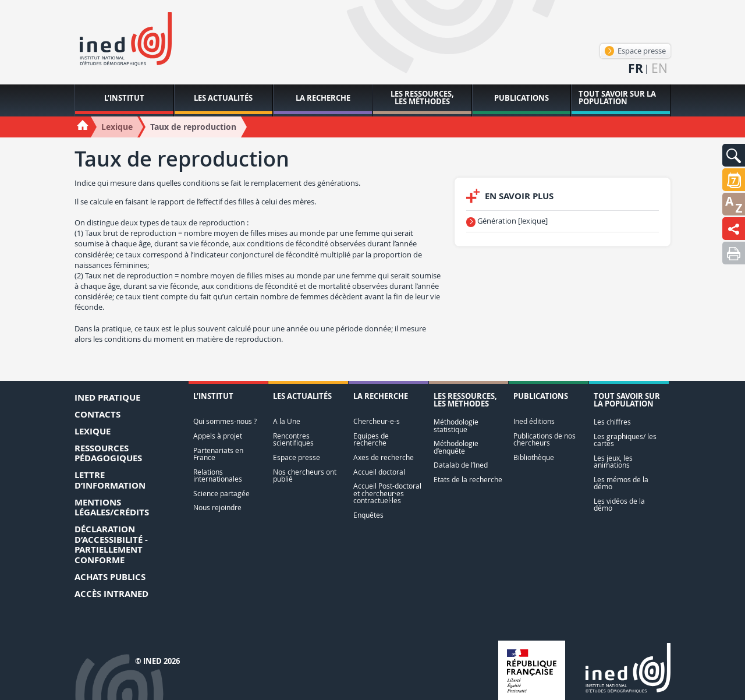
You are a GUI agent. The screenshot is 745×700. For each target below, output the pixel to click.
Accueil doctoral (379, 472)
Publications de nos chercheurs (544, 439)
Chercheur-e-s (377, 421)
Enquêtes (368, 515)
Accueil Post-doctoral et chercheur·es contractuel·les (387, 493)
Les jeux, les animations (613, 462)
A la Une (287, 421)
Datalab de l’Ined (461, 465)
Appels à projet (218, 436)
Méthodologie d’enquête (456, 447)
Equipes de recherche (371, 439)
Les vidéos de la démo (619, 505)
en (659, 68)
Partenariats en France (218, 454)
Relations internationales (218, 475)
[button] (734, 155)
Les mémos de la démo (621, 483)
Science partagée (221, 494)
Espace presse (635, 51)
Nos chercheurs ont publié (305, 475)
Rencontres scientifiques (293, 439)
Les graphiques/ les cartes (625, 440)
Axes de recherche (384, 457)
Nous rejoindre (217, 508)
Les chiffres (612, 422)
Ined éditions (534, 421)
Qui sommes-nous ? (225, 421)
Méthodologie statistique (456, 425)
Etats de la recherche (468, 480)
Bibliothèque (534, 457)
